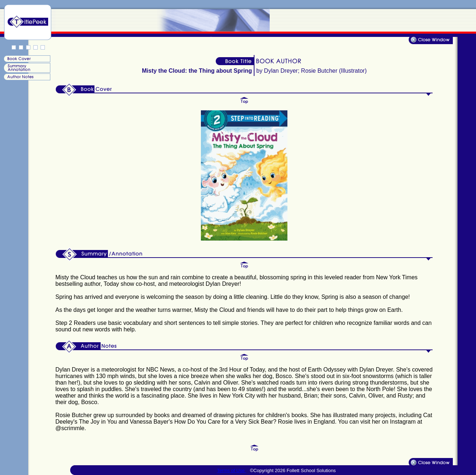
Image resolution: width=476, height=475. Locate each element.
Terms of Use (231, 470)
